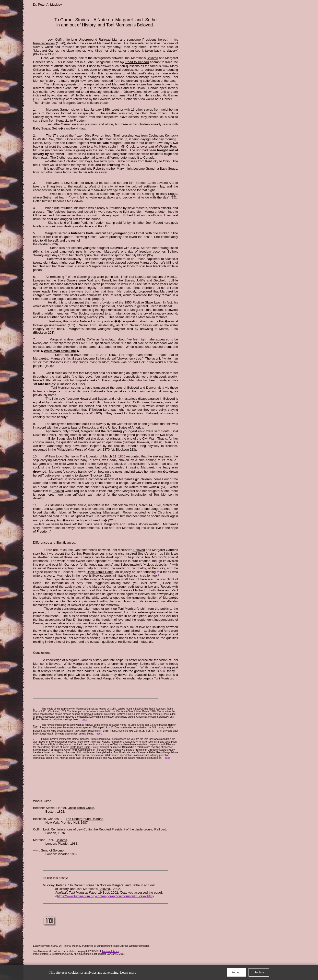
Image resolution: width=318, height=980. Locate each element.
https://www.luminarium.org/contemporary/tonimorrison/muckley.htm (105, 896)
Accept (236, 972)
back (84, 719)
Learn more (128, 973)
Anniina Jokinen (110, 951)
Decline (259, 972)
